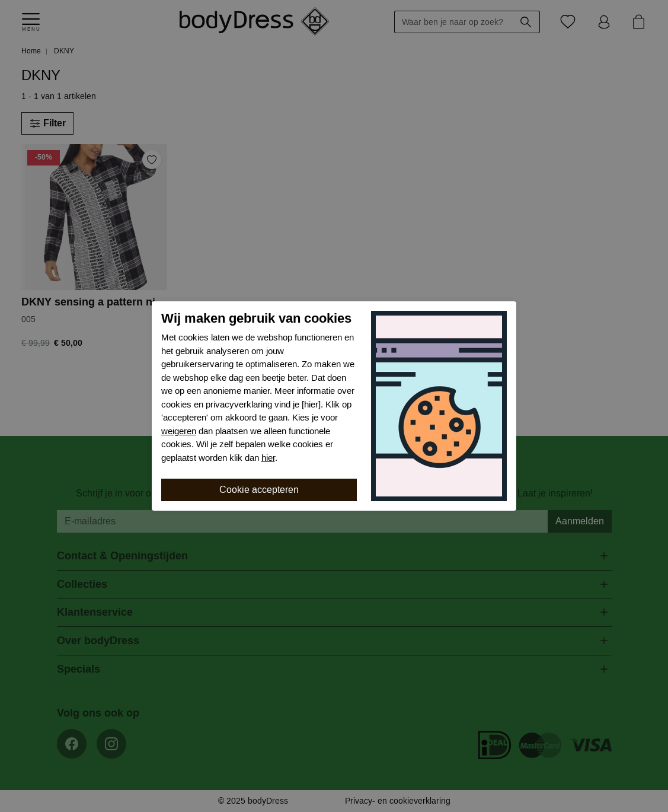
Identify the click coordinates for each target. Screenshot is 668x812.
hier (268, 458)
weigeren (179, 431)
